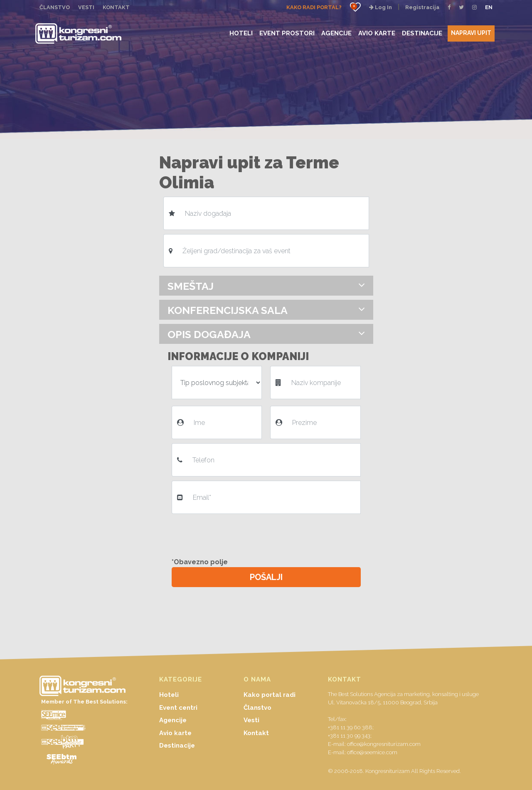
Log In (381, 7)
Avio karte (175, 733)
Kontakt (256, 733)
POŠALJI (266, 577)
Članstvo (257, 708)
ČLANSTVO (55, 7)
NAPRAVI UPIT (471, 33)
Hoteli (169, 695)
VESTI (86, 7)
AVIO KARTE (377, 33)
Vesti (251, 720)
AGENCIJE (336, 33)
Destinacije (177, 746)
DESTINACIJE (422, 33)
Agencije (173, 720)
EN (489, 7)
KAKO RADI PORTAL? (314, 7)
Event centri (178, 708)
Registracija (422, 7)
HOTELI (241, 33)
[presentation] (235, 534)
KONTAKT (116, 7)
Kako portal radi (270, 695)
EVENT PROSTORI (287, 33)
